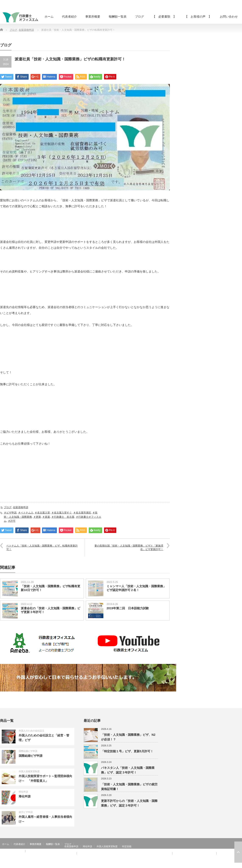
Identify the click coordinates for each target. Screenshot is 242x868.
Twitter (233, 865)
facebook (239, 865)
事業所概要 (93, 17)
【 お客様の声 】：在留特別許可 (21, 856)
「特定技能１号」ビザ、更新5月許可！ (127, 751)
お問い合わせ (229, 17)
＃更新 (37, 517)
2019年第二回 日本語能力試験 (128, 608)
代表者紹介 (69, 17)
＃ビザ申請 (10, 513)
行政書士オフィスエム (208, 865)
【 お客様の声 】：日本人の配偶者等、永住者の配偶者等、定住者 (38, 853)
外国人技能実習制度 (29, 771)
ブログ (139, 17)
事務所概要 (36, 844)
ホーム (49, 17)
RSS (227, 865)
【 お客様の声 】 (198, 17)
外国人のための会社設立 (32, 731)
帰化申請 (23, 792)
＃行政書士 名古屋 (63, 517)
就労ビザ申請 (26, 812)
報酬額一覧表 (118, 17)
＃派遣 (46, 517)
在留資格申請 (26, 30)
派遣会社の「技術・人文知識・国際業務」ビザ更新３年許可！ (51, 610)
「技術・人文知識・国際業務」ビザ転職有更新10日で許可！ (51, 588)
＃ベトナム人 (26, 513)
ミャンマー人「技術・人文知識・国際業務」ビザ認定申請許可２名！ (136, 588)
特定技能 (127, 846)
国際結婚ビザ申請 (28, 751)
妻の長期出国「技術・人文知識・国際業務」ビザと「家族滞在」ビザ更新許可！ (129, 547)
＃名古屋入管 (42, 513)
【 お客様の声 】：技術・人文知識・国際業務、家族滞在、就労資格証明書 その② (125, 853)
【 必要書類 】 (164, 17)
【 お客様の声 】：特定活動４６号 (194, 853)
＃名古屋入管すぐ (62, 513)
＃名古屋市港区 (82, 513)
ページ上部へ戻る (238, 852)
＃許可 (12, 521)
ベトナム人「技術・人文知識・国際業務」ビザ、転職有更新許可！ (42, 547)
